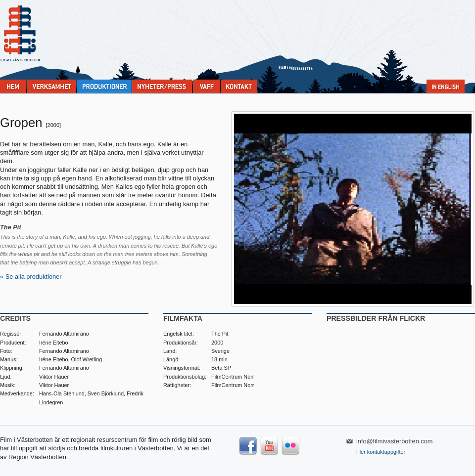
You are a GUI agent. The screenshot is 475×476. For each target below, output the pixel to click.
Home (13, 86)
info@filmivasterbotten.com (395, 441)
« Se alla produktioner (31, 277)
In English (446, 86)
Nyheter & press (162, 86)
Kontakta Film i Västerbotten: (239, 86)
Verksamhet (52, 86)
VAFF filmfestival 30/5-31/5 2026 (207, 86)
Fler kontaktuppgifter (381, 452)
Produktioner (104, 86)
